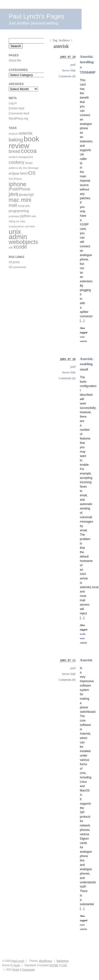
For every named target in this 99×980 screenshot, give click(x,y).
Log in (13, 103)
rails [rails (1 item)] (34, 216)
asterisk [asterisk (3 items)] (26, 133)
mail (82, 634)
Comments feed (19, 113)
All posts (14, 262)
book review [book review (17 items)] (24, 142)
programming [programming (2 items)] (19, 211)
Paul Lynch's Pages (37, 16)
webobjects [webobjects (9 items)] (23, 242)
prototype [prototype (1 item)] (14, 216)
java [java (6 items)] (13, 194)
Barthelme (63, 961)
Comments (28, 970)
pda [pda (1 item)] (27, 206)
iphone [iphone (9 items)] (18, 184)
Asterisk (86, 660)
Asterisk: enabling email (87, 364)
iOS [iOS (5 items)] (32, 173)
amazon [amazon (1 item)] (13, 134)
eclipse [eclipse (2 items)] (14, 173)
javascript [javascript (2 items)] (26, 195)
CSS (64, 965)
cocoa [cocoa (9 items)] (29, 151)
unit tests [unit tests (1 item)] (30, 226)
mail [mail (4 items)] (13, 205)
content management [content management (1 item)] (21, 157)
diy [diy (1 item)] (21, 168)
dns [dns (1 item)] (25, 168)
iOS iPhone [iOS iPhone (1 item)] (15, 179)
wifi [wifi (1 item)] (11, 248)
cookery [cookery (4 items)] (17, 162)
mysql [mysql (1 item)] (21, 206)
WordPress (45, 961)
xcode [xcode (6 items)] (20, 247)
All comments (17, 267)
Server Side (69, 70)
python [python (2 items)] (26, 216)
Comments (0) (67, 76)
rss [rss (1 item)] (17, 221)
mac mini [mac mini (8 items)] (20, 200)
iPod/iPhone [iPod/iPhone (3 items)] (19, 189)
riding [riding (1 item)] (12, 221)
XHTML (54, 965)
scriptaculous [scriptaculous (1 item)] (16, 226)
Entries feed (16, 108)
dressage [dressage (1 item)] (33, 168)
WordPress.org (18, 119)
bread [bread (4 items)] (14, 151)
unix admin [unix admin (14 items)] (18, 234)
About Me (15, 60)
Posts (16, 970)
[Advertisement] (23, 303)
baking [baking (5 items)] (16, 140)
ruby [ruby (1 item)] (23, 221)
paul (73, 65)
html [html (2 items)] (23, 173)
